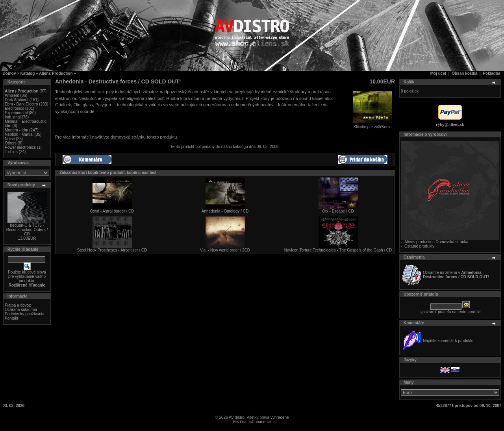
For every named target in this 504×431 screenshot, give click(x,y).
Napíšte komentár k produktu (448, 341)
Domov (9, 73)
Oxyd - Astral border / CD (112, 211)
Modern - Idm (16, 130)
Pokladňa (491, 73)
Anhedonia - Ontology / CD (225, 211)
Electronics (14, 108)
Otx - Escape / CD (338, 211)
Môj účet (438, 73)
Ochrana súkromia (21, 310)
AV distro (237, 417)
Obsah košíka (464, 73)
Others (11, 143)
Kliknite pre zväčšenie (372, 125)
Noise (10, 139)
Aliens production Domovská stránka (436, 242)
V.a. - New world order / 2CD (225, 250)
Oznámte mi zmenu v (456, 275)
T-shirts (11, 152)
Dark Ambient (17, 100)
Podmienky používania (25, 314)
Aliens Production (56, 73)
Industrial (13, 117)
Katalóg (28, 73)
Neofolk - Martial (19, 134)
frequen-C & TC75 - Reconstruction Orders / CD (27, 230)
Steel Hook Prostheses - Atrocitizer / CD (112, 250)
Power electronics (20, 147)
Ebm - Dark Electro (21, 104)
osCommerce (259, 422)
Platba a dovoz (18, 305)
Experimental (16, 113)
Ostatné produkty (419, 246)
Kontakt (11, 318)
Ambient (12, 95)
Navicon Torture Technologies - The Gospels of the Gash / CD (338, 250)
